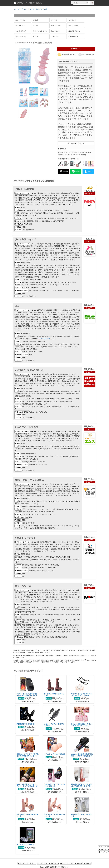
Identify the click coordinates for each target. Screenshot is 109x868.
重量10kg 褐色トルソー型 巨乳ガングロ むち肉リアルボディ (28, 755)
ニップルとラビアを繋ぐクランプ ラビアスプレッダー (81, 695)
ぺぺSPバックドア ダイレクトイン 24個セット (55, 785)
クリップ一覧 (42, 863)
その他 (35, 26)
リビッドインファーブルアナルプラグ (54, 725)
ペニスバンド (20, 26)
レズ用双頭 (72, 20)
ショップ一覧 (54, 863)
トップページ (23, 863)
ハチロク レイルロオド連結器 (54, 754)
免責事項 (78, 863)
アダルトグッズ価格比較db (28, 3)
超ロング (36, 37)
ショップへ (91, 194)
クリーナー (55, 37)
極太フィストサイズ (40, 31)
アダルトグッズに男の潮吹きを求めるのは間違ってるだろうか (27, 695)
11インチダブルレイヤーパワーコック (54, 815)
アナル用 (54, 20)
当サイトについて (67, 863)
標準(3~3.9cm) (74, 26)
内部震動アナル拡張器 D (25, 724)
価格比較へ (76, 49)
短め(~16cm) (55, 31)
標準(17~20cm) (74, 31)
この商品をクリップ (76, 143)
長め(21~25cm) (21, 37)
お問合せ (87, 863)
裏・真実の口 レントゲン (26, 845)
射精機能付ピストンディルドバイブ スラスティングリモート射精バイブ (82, 786)
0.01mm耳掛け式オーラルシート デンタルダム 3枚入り (81, 725)
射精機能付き (73, 37)
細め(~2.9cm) (56, 26)
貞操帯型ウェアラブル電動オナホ (81, 815)
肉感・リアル (20, 20)
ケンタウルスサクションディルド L (54, 695)
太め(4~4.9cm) (21, 31)
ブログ (33, 863)
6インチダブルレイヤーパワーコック (27, 815)
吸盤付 (35, 20)
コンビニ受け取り (44, 339)
